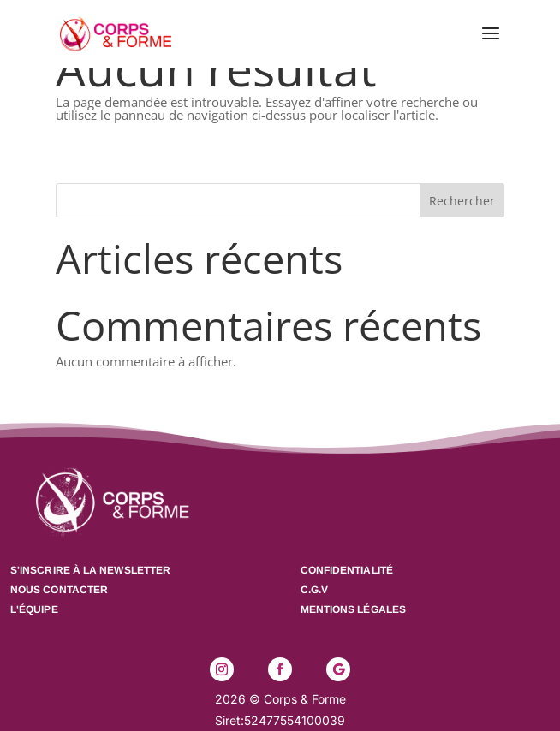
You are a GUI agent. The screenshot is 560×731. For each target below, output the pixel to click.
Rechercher (462, 201)
